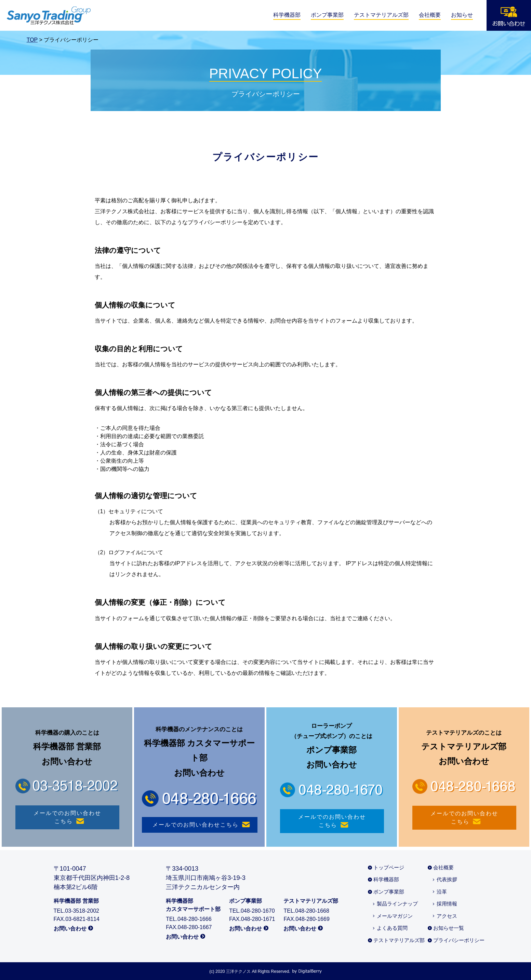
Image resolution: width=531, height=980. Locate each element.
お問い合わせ (70, 929)
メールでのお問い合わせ (67, 818)
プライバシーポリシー (459, 940)
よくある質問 (392, 928)
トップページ (389, 867)
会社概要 (430, 15)
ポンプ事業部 (327, 15)
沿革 (442, 892)
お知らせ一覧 (449, 928)
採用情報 (447, 904)
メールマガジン (395, 916)
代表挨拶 (447, 879)
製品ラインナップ (397, 904)
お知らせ (462, 15)
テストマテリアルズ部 (381, 15)
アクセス (447, 916)
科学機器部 (287, 15)
